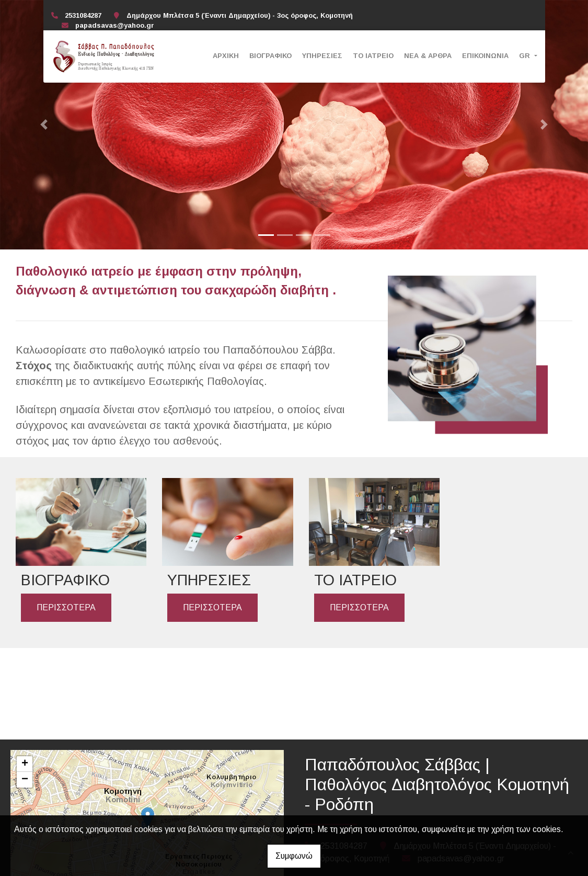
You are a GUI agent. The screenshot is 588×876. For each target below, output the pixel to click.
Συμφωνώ (294, 856)
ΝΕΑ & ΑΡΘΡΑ (428, 56)
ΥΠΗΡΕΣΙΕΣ (322, 56)
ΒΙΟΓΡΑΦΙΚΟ (270, 56)
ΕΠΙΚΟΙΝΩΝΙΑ (485, 56)
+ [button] (25, 764)
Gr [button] (526, 56)
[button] (44, 125)
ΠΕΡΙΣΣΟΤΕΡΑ (66, 605)
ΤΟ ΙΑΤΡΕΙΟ (373, 56)
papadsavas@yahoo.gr (115, 25)
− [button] (25, 780)
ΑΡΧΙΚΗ (226, 56)
